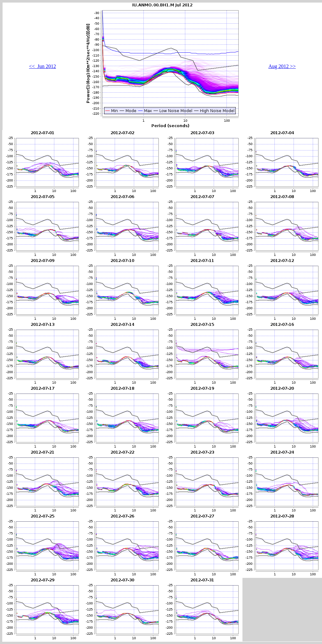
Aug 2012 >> (282, 66)
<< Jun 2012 (42, 66)
